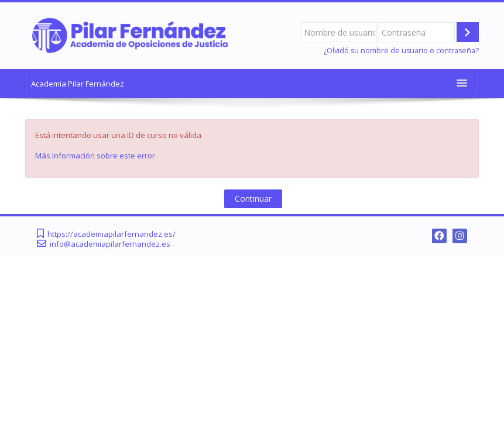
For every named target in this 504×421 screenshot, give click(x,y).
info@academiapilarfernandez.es (110, 244)
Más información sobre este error (95, 156)
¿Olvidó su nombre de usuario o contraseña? (401, 51)
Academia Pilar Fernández (78, 84)
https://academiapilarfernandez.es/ (112, 234)
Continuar (253, 199)
